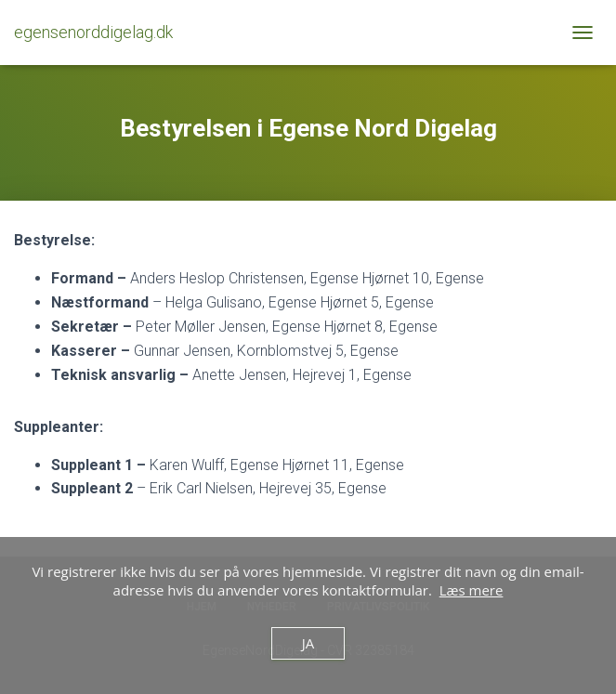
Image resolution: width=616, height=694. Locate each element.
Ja (308, 643)
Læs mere (472, 590)
